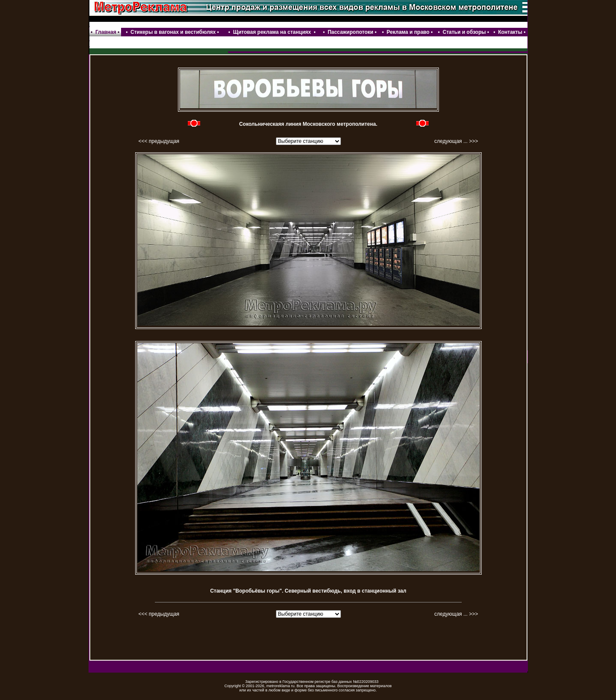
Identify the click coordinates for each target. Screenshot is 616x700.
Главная (106, 32)
